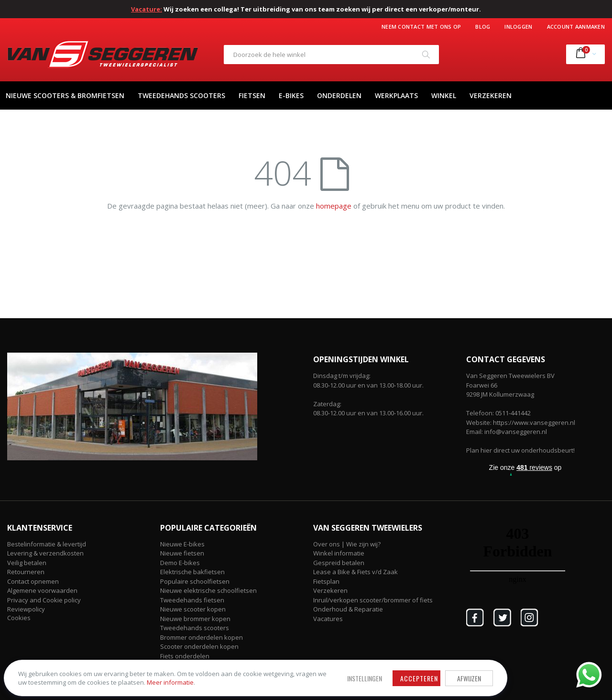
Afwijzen (306, 663)
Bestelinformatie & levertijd (47, 544)
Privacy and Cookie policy (44, 600)
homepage (334, 206)
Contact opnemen (33, 581)
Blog (483, 27)
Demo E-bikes (180, 563)
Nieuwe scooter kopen (193, 609)
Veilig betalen (27, 563)
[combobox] (331, 55)
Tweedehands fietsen (192, 600)
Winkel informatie (339, 553)
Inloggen (518, 27)
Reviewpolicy (26, 609)
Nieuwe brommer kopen (195, 619)
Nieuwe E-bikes (182, 544)
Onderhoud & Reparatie (348, 609)
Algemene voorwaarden (42, 590)
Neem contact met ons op (421, 27)
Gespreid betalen (339, 563)
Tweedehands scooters (195, 628)
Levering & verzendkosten (45, 553)
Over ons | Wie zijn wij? (347, 544)
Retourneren (26, 572)
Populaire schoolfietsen (195, 581)
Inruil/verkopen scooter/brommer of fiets (373, 600)
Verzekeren (330, 590)
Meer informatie (76, 677)
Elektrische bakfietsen (192, 572)
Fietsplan (326, 581)
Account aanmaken (576, 27)
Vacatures (328, 619)
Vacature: (147, 9)
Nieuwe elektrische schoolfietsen (208, 590)
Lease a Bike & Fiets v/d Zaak (355, 572)
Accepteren (256, 663)
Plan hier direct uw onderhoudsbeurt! (520, 450)
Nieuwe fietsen (182, 553)
